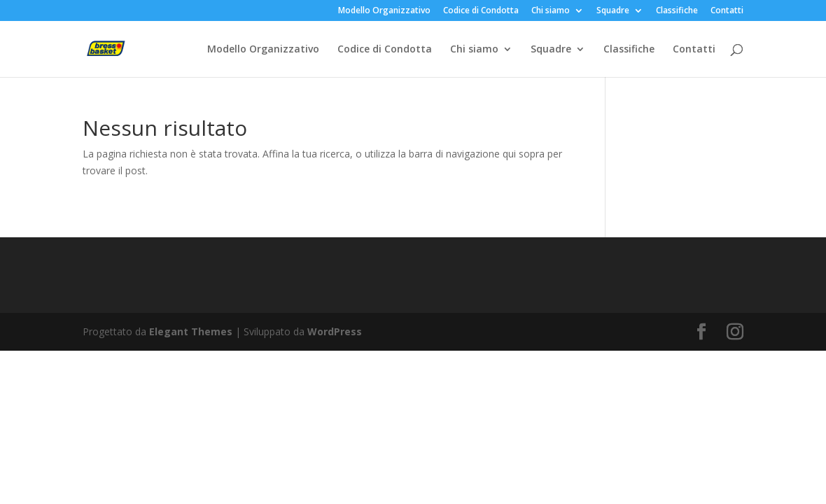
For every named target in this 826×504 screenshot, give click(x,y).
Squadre (613, 11)
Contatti (727, 11)
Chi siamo (551, 11)
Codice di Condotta (481, 11)
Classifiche (677, 11)
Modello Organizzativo (384, 11)
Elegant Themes (191, 331)
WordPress (335, 331)
